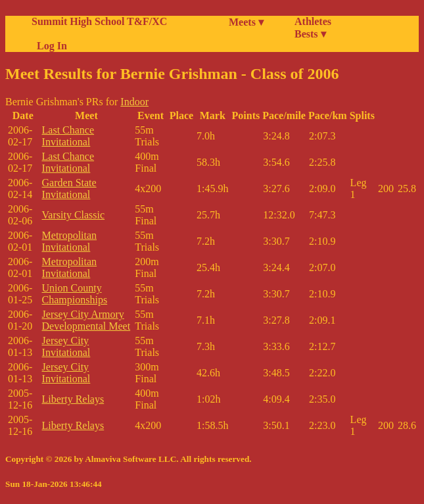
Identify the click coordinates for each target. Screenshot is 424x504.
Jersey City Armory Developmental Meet (86, 320)
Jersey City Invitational (66, 346)
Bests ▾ (310, 34)
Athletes (313, 21)
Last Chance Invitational (68, 136)
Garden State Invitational (69, 189)
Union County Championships (75, 294)
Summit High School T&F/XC (99, 21)
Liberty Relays (73, 399)
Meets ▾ (246, 22)
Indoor (134, 102)
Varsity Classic (74, 215)
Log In (49, 46)
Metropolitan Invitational (70, 241)
